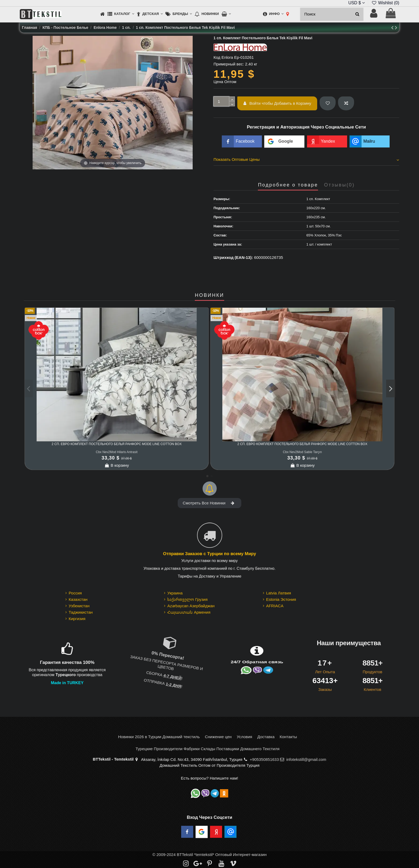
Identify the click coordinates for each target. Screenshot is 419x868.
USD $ (356, 3)
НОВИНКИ (209, 295)
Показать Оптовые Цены (306, 159)
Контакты (288, 737)
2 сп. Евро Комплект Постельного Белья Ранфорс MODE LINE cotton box (117, 444)
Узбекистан (79, 606)
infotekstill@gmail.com (306, 759)
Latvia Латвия (279, 593)
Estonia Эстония (281, 599)
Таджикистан (81, 612)
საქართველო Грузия (187, 599)
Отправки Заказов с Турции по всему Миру (210, 554)
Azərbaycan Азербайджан (191, 606)
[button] (121, 14)
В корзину (117, 465)
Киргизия (77, 619)
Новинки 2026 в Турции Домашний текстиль (159, 737)
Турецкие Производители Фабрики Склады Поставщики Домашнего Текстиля (207, 749)
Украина (175, 593)
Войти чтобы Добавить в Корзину (277, 103)
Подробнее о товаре (288, 185)
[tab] (306, 160)
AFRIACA (275, 606)
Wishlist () (385, 3)
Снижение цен (218, 737)
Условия (245, 737)
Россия (75, 593)
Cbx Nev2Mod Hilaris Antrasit (117, 452)
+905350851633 (264, 759)
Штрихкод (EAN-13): (233, 257)
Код (217, 57)
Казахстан (78, 599)
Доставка (266, 737)
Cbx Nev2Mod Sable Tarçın (302, 452)
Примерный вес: (229, 64)
